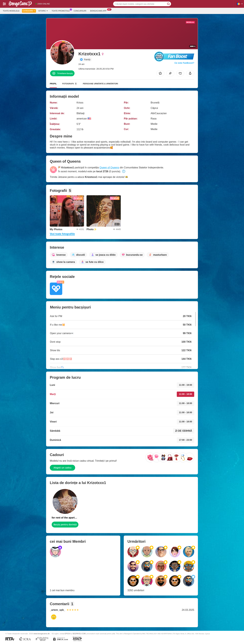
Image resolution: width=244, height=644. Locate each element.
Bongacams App (99, 11)
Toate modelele (11, 11)
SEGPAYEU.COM (79, 634)
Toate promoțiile (61, 11)
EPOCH (67, 634)
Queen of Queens (109, 168)
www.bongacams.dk (42, 634)
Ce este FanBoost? (184, 63)
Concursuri (80, 11)
